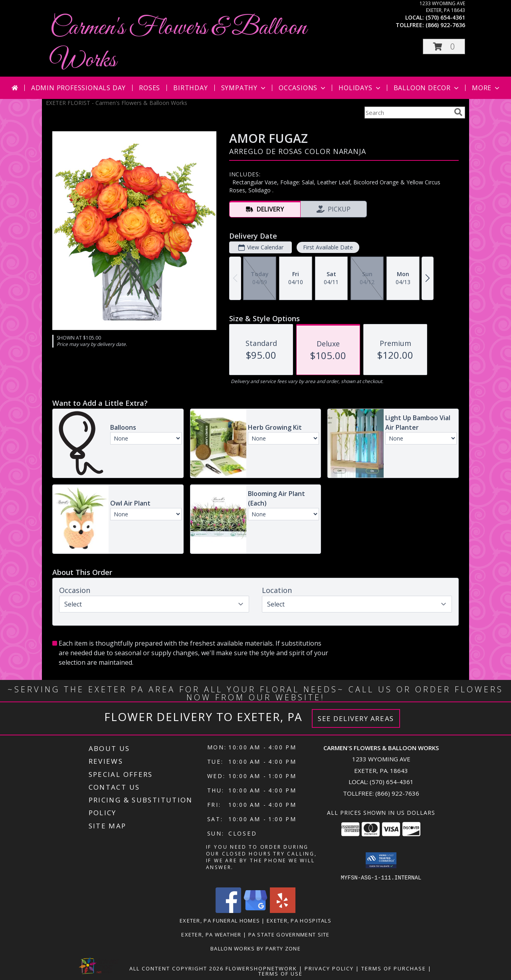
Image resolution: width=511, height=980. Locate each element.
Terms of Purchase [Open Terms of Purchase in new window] (394, 968)
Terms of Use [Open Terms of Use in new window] (280, 973)
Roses (150, 88)
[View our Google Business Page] (255, 910)
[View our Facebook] (228, 910)
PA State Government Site (289, 934)
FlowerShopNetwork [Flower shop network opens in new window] (261, 968)
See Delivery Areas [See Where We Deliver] (356, 718)
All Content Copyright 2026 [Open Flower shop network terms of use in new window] (176, 968)
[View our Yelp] (283, 910)
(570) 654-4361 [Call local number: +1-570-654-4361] (445, 17)
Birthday (190, 88)
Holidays (360, 88)
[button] (444, 46)
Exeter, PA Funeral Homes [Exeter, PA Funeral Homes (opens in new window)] (220, 920)
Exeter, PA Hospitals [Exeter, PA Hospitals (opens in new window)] (299, 920)
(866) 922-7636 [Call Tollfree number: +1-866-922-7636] (397, 793)
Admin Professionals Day (78, 88)
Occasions (303, 88)
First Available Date (328, 247)
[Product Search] (408, 113)
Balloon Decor (427, 88)
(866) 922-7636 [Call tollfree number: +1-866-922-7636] (445, 25)
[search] (458, 112)
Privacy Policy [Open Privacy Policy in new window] (329, 968)
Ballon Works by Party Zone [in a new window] (255, 948)
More (486, 88)
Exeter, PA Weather (211, 934)
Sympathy (244, 88)
